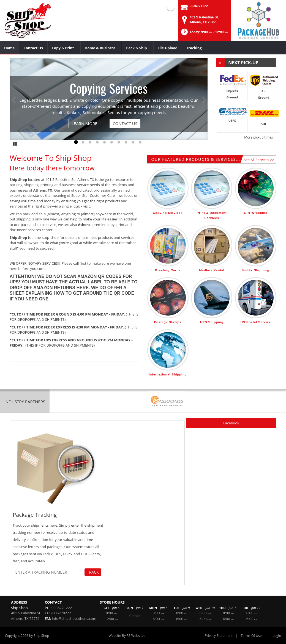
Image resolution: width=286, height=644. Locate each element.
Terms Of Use (251, 636)
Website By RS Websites (127, 636)
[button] (204, 34)
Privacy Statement (219, 636)
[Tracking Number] (50, 572)
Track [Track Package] (93, 572)
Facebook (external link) (171, 7)
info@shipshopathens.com (74, 618)
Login (277, 636)
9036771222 (199, 6)
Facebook (231, 423)
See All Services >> (259, 160)
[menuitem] (9, 48)
